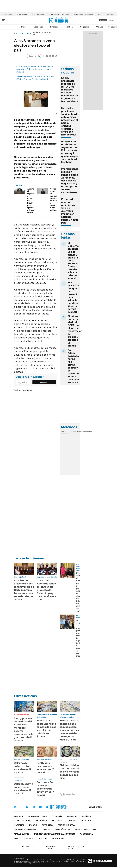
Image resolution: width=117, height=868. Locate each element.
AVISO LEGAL (86, 834)
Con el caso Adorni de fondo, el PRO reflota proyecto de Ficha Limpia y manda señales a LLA (47, 590)
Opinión (100, 27)
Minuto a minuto (23, 715)
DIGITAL (27, 848)
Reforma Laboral (38, 14)
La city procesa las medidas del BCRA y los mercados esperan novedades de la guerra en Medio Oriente (70, 90)
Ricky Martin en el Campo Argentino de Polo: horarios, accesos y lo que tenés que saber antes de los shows (70, 152)
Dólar (24, 27)
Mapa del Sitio (22, 834)
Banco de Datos (23, 821)
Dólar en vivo (22, 14)
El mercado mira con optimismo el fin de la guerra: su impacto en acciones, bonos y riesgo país (70, 211)
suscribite (103, 20)
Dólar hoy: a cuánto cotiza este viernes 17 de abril (23, 768)
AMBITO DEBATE (78, 848)
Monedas (65, 432)
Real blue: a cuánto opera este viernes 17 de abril (45, 768)
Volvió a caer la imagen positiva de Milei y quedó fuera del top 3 (54, 201)
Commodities (80, 432)
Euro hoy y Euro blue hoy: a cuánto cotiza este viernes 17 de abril (46, 789)
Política (69, 27)
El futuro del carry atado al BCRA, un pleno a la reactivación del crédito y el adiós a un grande (75, 331)
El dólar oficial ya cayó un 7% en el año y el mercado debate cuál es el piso (70, 772)
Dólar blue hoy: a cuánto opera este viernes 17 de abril (24, 789)
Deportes (47, 825)
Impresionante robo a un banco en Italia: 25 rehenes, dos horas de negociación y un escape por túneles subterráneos (70, 181)
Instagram (27, 807)
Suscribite (44, 382)
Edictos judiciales (24, 838)
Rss (95, 830)
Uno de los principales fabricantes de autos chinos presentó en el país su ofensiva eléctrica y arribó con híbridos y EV (70, 121)
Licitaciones (59, 838)
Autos (46, 830)
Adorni (100, 14)
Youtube (40, 807)
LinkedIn (34, 807)
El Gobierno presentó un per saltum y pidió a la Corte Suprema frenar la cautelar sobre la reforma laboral (73, 261)
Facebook (21, 807)
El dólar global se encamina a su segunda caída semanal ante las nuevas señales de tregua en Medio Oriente (69, 730)
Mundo (33, 825)
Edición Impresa (66, 825)
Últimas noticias (37, 816)
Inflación (110, 14)
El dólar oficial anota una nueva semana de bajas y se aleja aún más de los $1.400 (46, 728)
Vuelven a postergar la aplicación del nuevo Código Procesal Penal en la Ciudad (35, 78)
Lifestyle (86, 821)
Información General (26, 830)
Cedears (88, 432)
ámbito (17, 33)
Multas (43, 838)
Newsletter (95, 807)
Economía (38, 27)
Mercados (42, 821)
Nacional (19, 825)
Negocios (84, 27)
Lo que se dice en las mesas (59, 14)
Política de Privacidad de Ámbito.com (55, 834)
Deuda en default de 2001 (83, 14)
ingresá (111, 20)
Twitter (15, 807)
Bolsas (71, 432)
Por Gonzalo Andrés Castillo (67, 795)
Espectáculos (62, 830)
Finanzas (54, 27)
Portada (19, 816)
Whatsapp (47, 807)
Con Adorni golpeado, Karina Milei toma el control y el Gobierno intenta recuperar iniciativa (35, 69)
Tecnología (81, 830)
